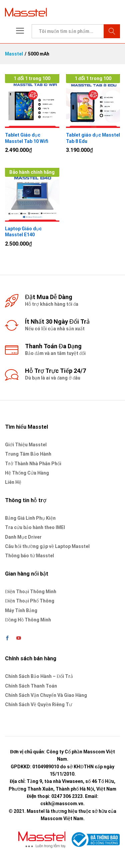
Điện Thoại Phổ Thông (30, 601)
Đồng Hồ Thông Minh (28, 620)
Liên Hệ (13, 482)
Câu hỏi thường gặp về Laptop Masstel (47, 546)
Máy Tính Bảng (21, 610)
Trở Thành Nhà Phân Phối (33, 464)
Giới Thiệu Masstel (26, 445)
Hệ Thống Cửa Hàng (27, 473)
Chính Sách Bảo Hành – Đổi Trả (39, 676)
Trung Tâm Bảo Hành (28, 454)
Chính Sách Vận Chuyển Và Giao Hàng (46, 695)
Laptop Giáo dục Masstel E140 (23, 232)
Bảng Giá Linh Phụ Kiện (30, 518)
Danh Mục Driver (23, 537)
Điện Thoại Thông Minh (31, 592)
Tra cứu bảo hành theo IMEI (35, 527)
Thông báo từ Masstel (29, 556)
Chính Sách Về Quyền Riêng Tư (38, 705)
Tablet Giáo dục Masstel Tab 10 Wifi (27, 138)
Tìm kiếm (112, 31)
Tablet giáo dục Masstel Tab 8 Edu (93, 138)
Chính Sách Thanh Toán (31, 686)
